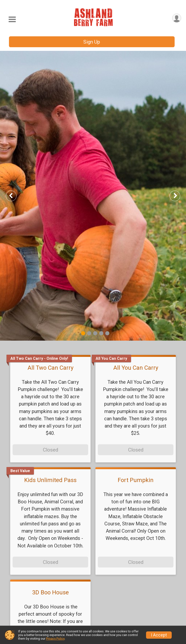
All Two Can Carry (50, 368)
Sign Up (92, 42)
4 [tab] (101, 333)
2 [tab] (89, 333)
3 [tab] (95, 333)
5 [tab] (107, 333)
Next (179, 196)
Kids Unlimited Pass (50, 480)
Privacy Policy (55, 639)
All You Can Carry (136, 368)
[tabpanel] (93, 196)
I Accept (159, 635)
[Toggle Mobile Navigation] (12, 19)
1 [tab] (83, 333)
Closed (50, 450)
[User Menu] (177, 18)
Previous (15, 196)
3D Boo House (50, 592)
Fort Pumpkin (136, 480)
